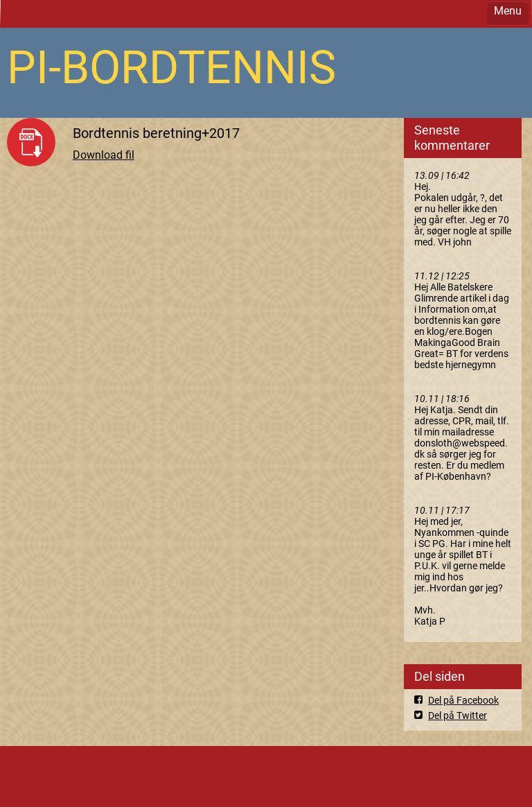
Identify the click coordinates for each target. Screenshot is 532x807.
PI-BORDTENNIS (171, 68)
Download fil (104, 155)
